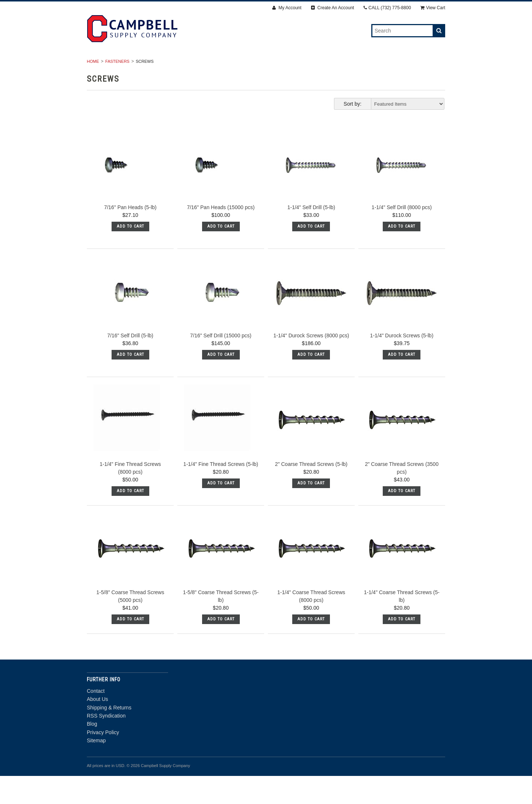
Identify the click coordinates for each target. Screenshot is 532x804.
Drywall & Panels (147, 65)
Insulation (364, 65)
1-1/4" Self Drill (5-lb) (311, 235)
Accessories (317, 65)
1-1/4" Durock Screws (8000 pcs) (311, 364)
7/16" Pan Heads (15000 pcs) (221, 235)
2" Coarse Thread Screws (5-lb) (311, 492)
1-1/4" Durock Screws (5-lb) (402, 364)
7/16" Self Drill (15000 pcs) (221, 364)
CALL (387, 8)
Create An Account (333, 8)
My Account (287, 8)
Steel (402, 65)
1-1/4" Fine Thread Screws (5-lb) (221, 492)
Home (93, 89)
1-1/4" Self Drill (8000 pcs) (402, 235)
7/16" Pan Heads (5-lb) (130, 235)
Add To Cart (130, 254)
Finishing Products (258, 65)
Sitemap (96, 769)
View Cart (433, 8)
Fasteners (202, 65)
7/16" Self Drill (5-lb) (130, 364)
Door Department (266, 73)
